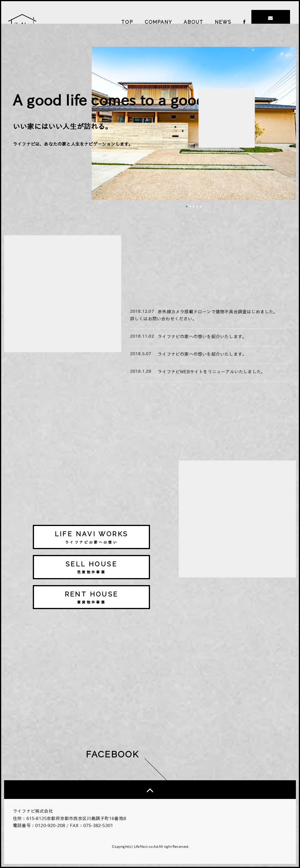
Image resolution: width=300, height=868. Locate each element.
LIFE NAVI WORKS (91, 538)
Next (288, 203)
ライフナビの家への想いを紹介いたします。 (202, 337)
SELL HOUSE (91, 568)
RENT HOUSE (91, 598)
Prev (99, 203)
